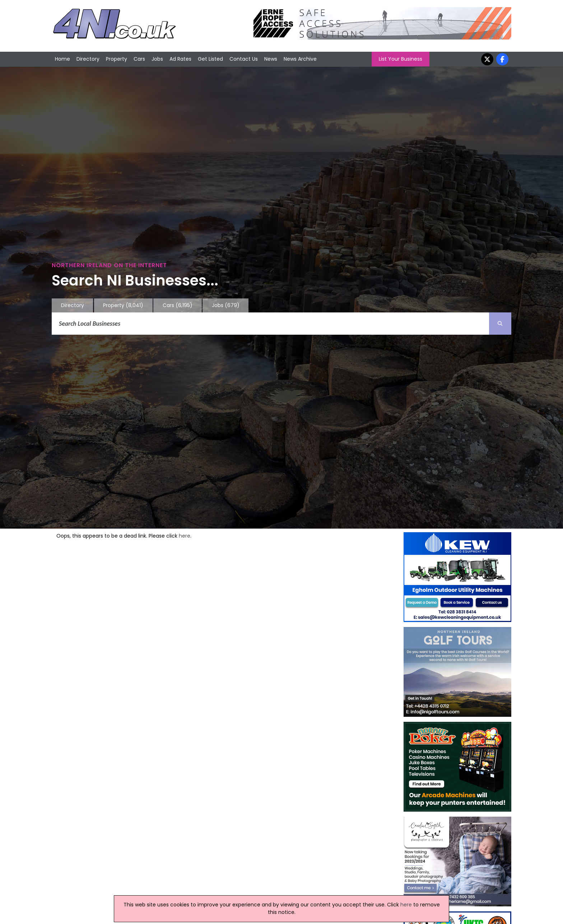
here (185, 536)
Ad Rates (180, 59)
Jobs (157, 59)
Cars (139, 59)
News (271, 59)
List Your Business (401, 59)
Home (62, 59)
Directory (88, 59)
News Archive (300, 59)
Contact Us (244, 59)
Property (117, 59)
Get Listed (210, 59)
